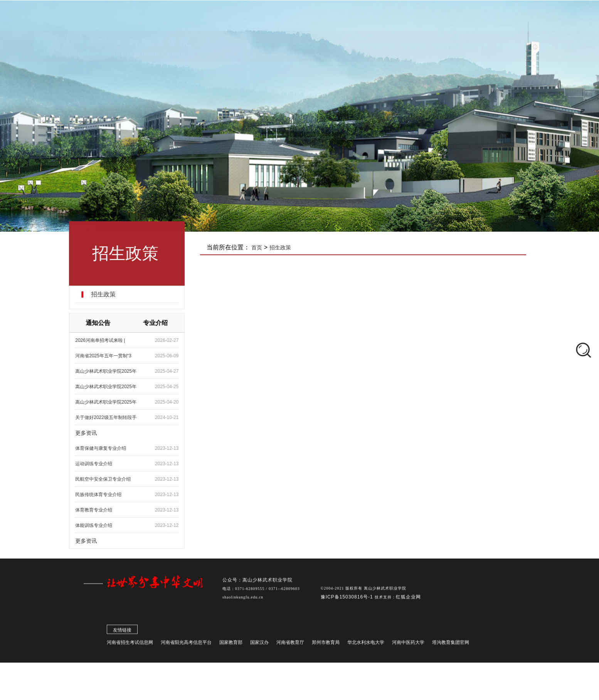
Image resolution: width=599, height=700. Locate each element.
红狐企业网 (408, 599)
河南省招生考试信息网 (130, 645)
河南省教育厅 (290, 645)
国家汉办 (259, 645)
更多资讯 (94, 433)
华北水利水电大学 (366, 645)
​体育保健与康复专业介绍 (108, 448)
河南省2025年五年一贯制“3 (111, 356)
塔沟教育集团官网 (451, 645)
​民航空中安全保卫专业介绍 (111, 479)
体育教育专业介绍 (101, 510)
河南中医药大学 (408, 645)
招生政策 (111, 294)
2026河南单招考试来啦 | (108, 340)
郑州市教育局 (326, 645)
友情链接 (122, 633)
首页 (267, 247)
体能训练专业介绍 (101, 525)
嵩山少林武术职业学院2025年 (114, 371)
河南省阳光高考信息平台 (186, 645)
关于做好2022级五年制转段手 (114, 417)
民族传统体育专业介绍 (106, 495)
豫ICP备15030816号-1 (348, 599)
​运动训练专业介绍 (101, 464)
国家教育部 (231, 645)
